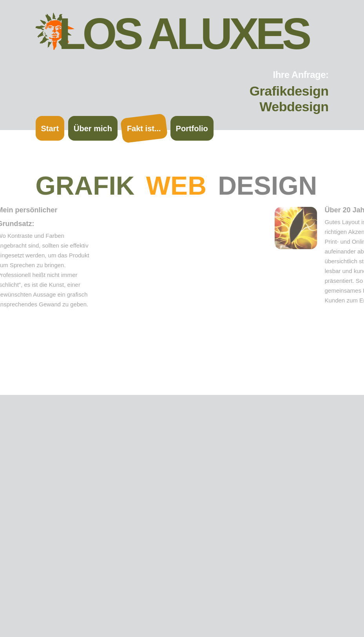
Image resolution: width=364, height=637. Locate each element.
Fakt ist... (144, 128)
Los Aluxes (184, 34)
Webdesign (294, 107)
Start (50, 128)
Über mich (93, 128)
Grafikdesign (289, 91)
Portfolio (192, 128)
